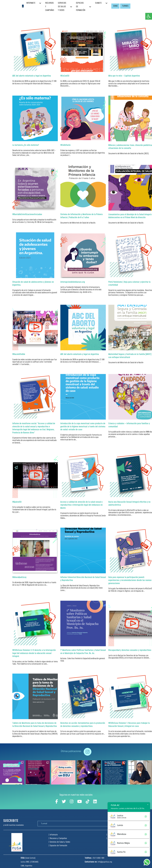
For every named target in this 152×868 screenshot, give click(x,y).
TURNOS (125, 6)
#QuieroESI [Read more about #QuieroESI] (17, 502)
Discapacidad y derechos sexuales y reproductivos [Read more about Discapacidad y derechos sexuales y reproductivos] (130, 650)
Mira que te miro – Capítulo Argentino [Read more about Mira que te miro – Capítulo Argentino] (124, 76)
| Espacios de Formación (58, 846)
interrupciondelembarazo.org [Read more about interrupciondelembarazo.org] (73, 282)
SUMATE (98, 3)
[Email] (74, 824)
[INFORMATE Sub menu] (42, 3)
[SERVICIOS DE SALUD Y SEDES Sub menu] (73, 7)
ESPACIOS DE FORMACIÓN (81, 7)
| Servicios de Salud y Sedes (59, 842)
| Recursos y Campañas (58, 838)
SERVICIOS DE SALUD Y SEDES (62, 7)
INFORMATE (31, 3)
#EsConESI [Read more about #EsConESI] (65, 76)
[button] (149, 16)
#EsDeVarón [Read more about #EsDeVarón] (65, 145)
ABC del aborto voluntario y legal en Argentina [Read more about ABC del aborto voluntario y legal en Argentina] (32, 76)
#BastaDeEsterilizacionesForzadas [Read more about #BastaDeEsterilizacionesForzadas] (27, 214)
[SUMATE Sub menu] (108, 3)
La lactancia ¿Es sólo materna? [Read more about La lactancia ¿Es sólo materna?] (26, 145)
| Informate (53, 835)
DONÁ (115, 6)
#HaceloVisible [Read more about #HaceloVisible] (19, 354)
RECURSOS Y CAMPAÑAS (50, 7)
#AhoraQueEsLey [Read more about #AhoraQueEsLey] (19, 577)
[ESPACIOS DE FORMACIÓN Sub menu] (92, 7)
